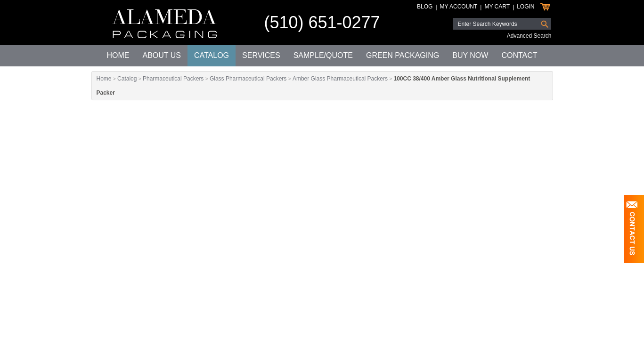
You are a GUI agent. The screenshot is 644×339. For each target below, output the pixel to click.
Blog (425, 7)
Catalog (212, 55)
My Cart (497, 7)
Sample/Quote (323, 55)
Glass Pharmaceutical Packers (248, 79)
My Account (459, 7)
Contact (519, 55)
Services (261, 55)
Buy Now (470, 55)
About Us (162, 55)
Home (118, 55)
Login (526, 7)
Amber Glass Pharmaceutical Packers (340, 79)
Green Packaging (403, 55)
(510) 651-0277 (322, 22)
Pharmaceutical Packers (173, 79)
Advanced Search (529, 36)
